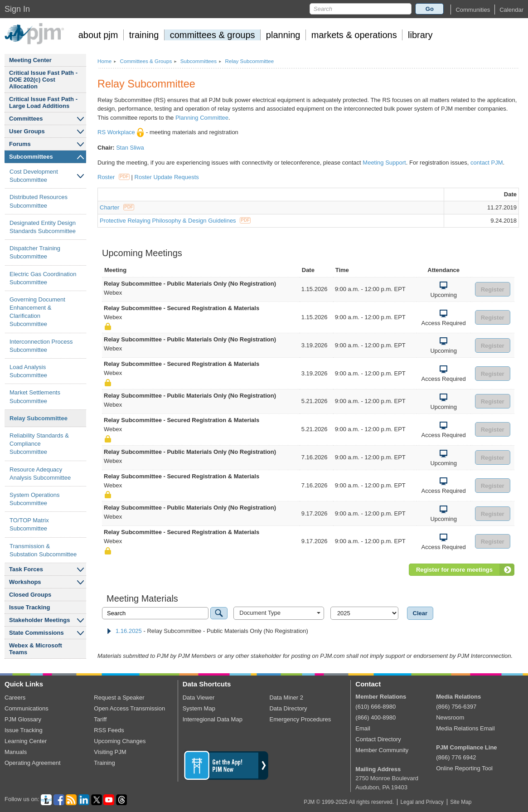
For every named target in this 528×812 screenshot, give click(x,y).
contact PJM (487, 163)
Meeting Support (384, 163)
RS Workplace (121, 132)
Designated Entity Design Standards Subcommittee (43, 227)
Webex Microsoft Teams (36, 649)
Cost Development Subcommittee (34, 176)
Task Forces (26, 569)
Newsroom (450, 717)
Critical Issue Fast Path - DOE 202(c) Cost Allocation (43, 80)
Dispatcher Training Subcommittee (35, 252)
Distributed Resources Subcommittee (39, 201)
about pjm (98, 35)
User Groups (27, 131)
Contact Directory (378, 739)
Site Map (461, 802)
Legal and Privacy (422, 802)
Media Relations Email (465, 728)
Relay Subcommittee (39, 418)
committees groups (213, 35)
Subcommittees (31, 157)
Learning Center (26, 741)
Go (430, 9)
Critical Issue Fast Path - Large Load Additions (43, 102)
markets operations (354, 35)
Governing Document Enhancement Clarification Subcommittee (37, 312)
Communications (27, 708)
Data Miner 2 (286, 698)
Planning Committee (202, 118)
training (144, 35)
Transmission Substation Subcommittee (43, 550)
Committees (26, 119)
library (420, 35)
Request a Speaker (119, 698)
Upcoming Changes (120, 741)
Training (104, 763)
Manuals (16, 752)
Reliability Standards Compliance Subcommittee (39, 444)
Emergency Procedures (300, 719)
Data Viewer (199, 698)
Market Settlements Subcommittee (35, 396)
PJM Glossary (23, 719)
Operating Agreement (33, 763)
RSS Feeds (109, 730)
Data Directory (288, 708)
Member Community (382, 750)
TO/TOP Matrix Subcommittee (29, 524)
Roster (114, 177)
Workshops (25, 582)
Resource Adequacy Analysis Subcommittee (40, 474)
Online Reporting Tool (464, 768)
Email (363, 728)
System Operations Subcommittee (35, 499)
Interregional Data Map (213, 719)
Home (104, 61)
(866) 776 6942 (456, 757)
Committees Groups (146, 61)
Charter (117, 207)
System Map (199, 708)
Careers (15, 698)
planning (283, 35)
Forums (20, 144)
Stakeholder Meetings (39, 620)
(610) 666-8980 (375, 707)
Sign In (17, 9)
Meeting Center (30, 60)
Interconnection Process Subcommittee (41, 346)
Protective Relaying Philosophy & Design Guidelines (175, 221)
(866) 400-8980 (375, 717)
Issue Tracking (29, 607)
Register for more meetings (454, 570)
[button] (473, 10)
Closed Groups (30, 595)
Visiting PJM (110, 752)
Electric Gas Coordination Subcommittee (43, 278)
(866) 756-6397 (456, 707)
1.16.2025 (129, 631)
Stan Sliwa (130, 148)
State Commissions (36, 633)
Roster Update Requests (167, 177)
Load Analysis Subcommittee (28, 371)
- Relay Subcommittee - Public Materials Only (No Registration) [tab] (207, 631)
